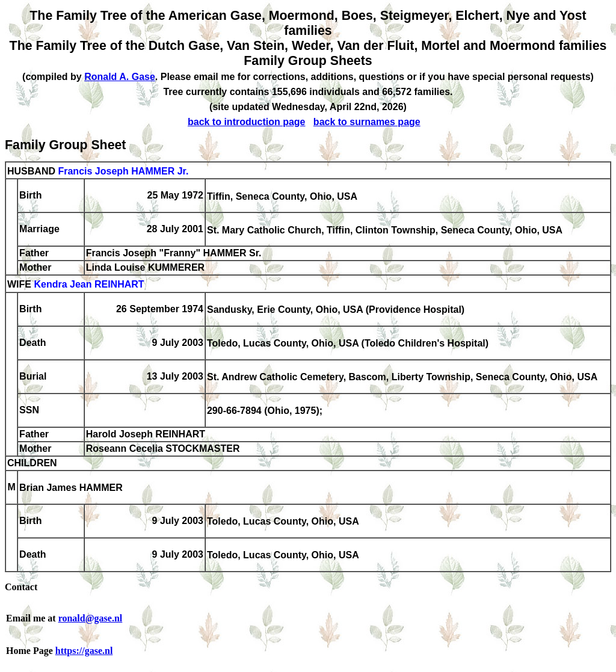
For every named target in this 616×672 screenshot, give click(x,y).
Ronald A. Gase (120, 77)
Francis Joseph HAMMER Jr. (123, 171)
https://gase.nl (84, 651)
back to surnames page (367, 122)
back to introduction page (247, 122)
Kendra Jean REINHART (89, 285)
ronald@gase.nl (91, 618)
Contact (21, 587)
